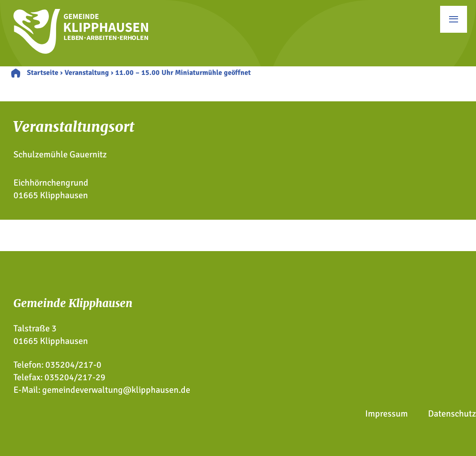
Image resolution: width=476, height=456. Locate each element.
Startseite (43, 73)
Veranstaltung (87, 73)
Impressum (386, 414)
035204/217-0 (73, 365)
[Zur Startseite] (81, 51)
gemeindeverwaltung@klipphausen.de (116, 390)
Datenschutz (452, 414)
